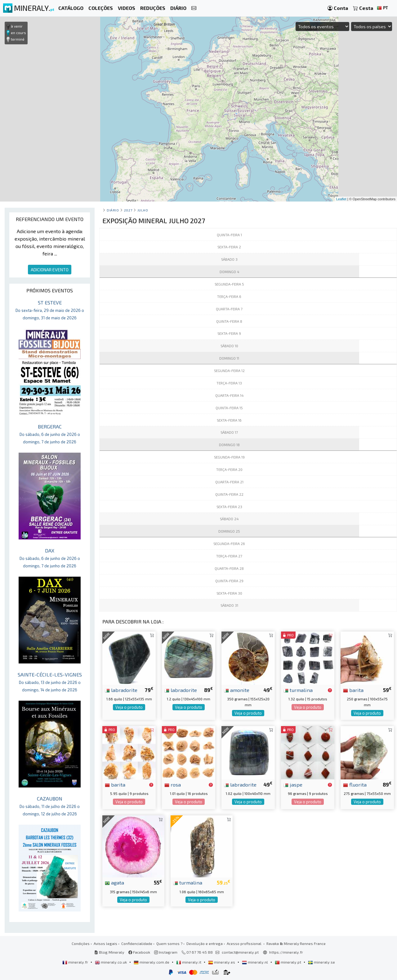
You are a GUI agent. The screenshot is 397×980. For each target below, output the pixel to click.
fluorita (355, 784)
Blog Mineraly (109, 952)
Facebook (139, 952)
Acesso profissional (245, 943)
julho (143, 210)
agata (114, 882)
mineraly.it (189, 962)
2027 (128, 210)
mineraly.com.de (152, 962)
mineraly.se (321, 962)
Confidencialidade (137, 943)
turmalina (298, 690)
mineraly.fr (76, 962)
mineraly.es (222, 962)
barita (353, 690)
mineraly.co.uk (111, 962)
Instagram (166, 952)
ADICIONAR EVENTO (50, 270)
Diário (113, 210)
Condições (81, 943)
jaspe (293, 784)
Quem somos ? (169, 943)
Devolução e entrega (205, 943)
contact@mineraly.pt (240, 952)
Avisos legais (105, 943)
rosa (173, 784)
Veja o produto (129, 707)
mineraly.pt (288, 962)
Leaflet (341, 199)
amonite (237, 690)
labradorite (121, 690)
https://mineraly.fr (286, 952)
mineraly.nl (255, 962)
